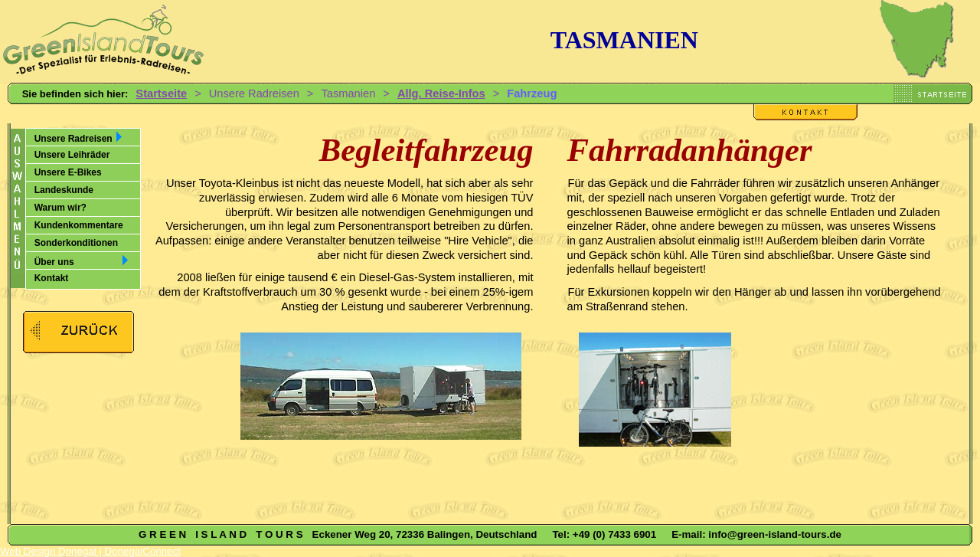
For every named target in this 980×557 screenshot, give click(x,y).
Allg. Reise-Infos (441, 93)
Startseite (161, 93)
